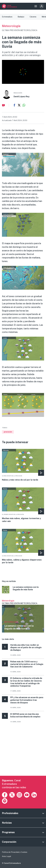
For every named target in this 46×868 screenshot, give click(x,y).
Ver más (23, 616)
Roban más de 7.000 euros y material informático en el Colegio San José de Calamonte (27, 664)
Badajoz (21, 17)
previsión (8, 432)
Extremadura (7, 17)
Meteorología (11, 26)
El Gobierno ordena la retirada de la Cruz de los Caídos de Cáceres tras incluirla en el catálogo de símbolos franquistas (26, 682)
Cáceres (33, 17)
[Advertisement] (23, 752)
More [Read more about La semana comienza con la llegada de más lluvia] (23, 590)
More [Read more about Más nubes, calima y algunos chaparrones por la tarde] (23, 546)
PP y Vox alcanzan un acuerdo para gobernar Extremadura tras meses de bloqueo (27, 700)
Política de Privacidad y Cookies (15, 852)
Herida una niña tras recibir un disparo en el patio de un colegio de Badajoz (26, 648)
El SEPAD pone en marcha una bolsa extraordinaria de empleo (25, 715)
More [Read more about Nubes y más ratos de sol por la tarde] (23, 465)
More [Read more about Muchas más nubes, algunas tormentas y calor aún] (23, 505)
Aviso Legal (7, 856)
